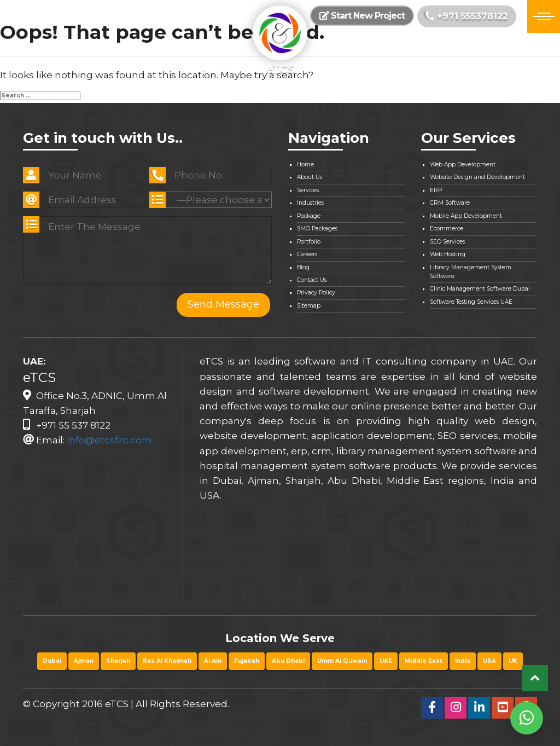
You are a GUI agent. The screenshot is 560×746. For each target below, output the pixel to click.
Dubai (52, 661)
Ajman (84, 661)
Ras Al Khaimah (167, 661)
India (463, 661)
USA (489, 661)
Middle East (424, 661)
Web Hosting (448, 254)
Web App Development (463, 164)
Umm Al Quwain (342, 661)
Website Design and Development (477, 177)
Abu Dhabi (288, 661)
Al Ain (213, 661)
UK (513, 661)
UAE (386, 661)
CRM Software (450, 203)
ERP (436, 190)
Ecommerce (447, 229)
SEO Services (447, 242)
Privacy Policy (316, 293)
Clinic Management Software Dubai (480, 289)
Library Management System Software (471, 272)
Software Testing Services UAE (471, 302)
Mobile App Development (466, 216)
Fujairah (247, 661)
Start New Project (362, 16)
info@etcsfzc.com (109, 440)
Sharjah (118, 661)
